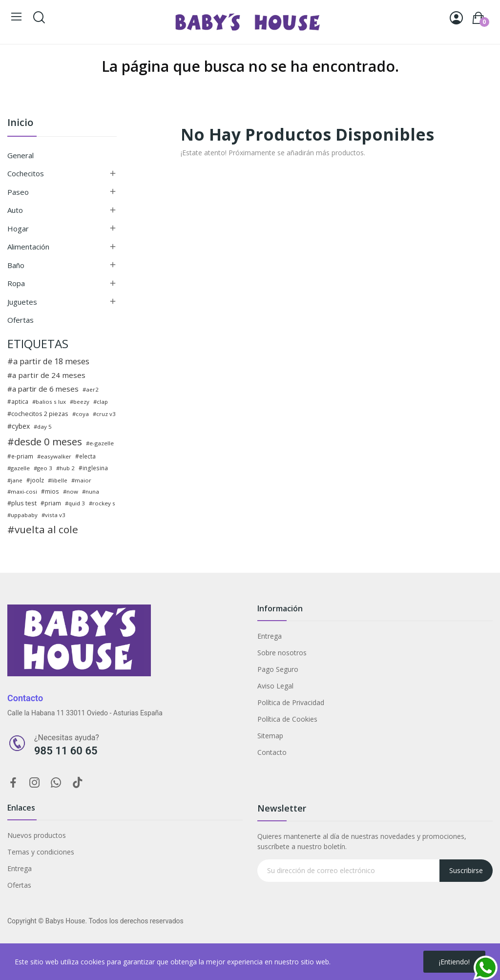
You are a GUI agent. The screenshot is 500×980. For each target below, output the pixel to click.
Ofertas (21, 320)
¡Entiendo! (454, 962)
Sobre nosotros (282, 653)
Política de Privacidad (291, 702)
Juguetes (22, 302)
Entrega (270, 636)
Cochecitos (26, 173)
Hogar (18, 229)
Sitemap (270, 736)
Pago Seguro (278, 669)
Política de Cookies (287, 719)
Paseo (18, 192)
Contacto (272, 752)
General (21, 155)
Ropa (16, 283)
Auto (15, 210)
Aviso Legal (275, 686)
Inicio (20, 123)
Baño (16, 265)
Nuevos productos (37, 835)
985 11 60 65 (66, 751)
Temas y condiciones (41, 852)
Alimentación (28, 247)
